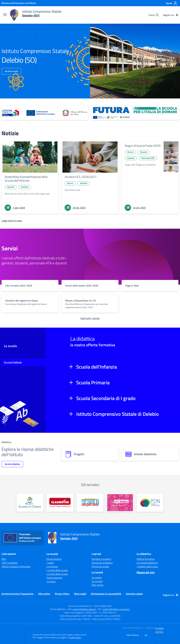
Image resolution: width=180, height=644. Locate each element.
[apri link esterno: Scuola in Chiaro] (30, 503)
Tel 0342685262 (58, 609)
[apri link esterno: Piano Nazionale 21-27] (45, 113)
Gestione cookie (134, 594)
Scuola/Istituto (13, 362)
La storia (51, 581)
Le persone (52, 566)
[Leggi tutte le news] (12, 221)
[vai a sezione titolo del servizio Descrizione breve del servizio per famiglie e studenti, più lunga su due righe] (30, 286)
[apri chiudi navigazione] (5, 15)
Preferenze (133, 635)
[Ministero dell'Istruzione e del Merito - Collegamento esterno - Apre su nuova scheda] (19, 3)
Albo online (97, 585)
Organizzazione (54, 578)
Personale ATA (148, 158)
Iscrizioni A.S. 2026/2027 (80, 177)
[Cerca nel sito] (154, 15)
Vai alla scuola (11, 71)
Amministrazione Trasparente (17, 594)
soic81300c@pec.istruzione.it (116, 609)
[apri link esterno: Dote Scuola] (120, 503)
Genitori (25, 187)
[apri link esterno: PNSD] (90, 503)
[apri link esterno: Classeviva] (60, 503)
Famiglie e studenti (101, 559)
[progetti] (90, 454)
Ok (146, 635)
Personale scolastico (102, 563)
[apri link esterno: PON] (150, 503)
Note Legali (80, 594)
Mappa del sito (146, 572)
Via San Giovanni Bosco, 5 (80, 606)
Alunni (70, 183)
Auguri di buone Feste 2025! (143, 146)
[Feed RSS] (177, 15)
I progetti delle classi (147, 566)
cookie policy (75, 637)
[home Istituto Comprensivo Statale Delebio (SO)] (36, 15)
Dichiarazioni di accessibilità (106, 594)
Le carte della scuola (57, 574)
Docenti (11, 187)
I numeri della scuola (57, 570)
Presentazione (54, 559)
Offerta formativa (146, 559)
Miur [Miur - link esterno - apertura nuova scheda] (4, 559)
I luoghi (50, 563)
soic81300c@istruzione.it (84, 609)
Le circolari (97, 581)
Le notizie (97, 577)
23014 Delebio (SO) (103, 606)
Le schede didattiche (147, 563)
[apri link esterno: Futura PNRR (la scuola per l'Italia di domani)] (135, 113)
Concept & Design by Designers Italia (143, 628)
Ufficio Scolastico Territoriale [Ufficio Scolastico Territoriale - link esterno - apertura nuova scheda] (16, 566)
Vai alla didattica (12, 464)
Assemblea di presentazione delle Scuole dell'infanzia (26, 179)
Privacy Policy (62, 594)
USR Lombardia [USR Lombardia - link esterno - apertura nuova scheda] (10, 563)
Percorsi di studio (100, 566)
